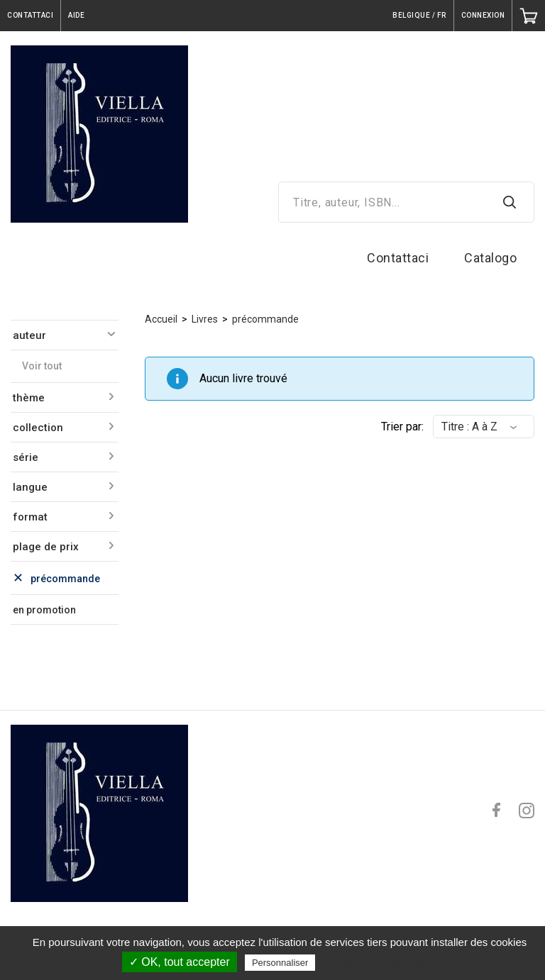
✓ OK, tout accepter (180, 962)
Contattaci (398, 258)
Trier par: (402, 427)
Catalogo (490, 258)
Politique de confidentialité (381, 962)
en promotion (44, 610)
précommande (265, 319)
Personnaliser (280, 963)
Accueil (161, 319)
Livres (205, 319)
